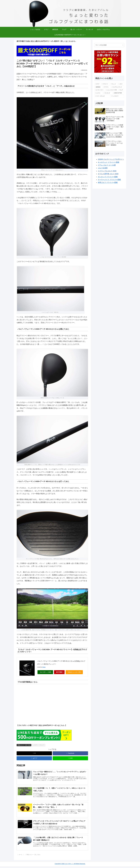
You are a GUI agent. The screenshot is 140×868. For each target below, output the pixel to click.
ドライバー (41, 745)
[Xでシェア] (34, 753)
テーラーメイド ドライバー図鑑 (109, 180)
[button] (123, 45)
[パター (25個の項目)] (121, 84)
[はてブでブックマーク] (34, 758)
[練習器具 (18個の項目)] (98, 87)
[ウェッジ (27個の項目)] (114, 84)
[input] (109, 45)
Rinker (44, 667)
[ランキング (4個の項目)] (108, 93)
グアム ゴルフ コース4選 (107, 165)
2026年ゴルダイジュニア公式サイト (111, 159)
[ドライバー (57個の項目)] (105, 84)
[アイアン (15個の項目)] (107, 87)
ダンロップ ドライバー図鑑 (108, 177)
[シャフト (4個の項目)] (99, 93)
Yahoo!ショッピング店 (74, 672)
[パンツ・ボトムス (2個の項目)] (102, 96)
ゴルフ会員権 (103, 168)
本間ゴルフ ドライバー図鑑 (108, 182)
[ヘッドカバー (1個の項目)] (117, 96)
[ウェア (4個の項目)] (121, 90)
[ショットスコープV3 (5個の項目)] (111, 90)
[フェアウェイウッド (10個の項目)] (117, 87)
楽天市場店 (59, 672)
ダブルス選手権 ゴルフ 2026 (108, 174)
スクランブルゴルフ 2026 (107, 171)
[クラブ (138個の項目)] (98, 84)
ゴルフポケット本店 (45, 672)
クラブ (35, 745)
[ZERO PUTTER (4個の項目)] (118, 93)
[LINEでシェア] (70, 758)
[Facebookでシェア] (70, 753)
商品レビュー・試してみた (24, 745)
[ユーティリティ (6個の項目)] (100, 90)
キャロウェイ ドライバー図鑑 (109, 162)
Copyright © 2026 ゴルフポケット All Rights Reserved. (70, 865)
